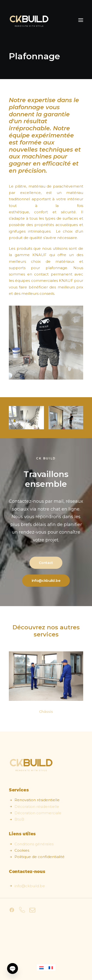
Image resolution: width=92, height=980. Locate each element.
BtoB (19, 819)
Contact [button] (46, 563)
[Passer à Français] (51, 968)
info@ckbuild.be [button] (46, 581)
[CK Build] (29, 20)
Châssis (46, 712)
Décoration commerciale (38, 813)
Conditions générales (34, 844)
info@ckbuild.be (30, 886)
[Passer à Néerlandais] (41, 968)
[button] (81, 20)
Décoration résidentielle (37, 807)
